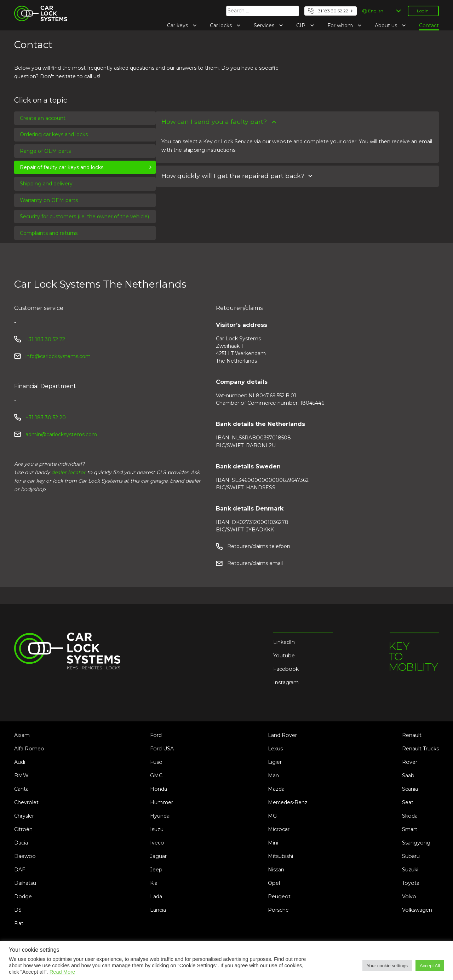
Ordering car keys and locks (54, 134)
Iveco (157, 843)
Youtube (284, 656)
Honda (159, 789)
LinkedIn (284, 642)
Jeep (156, 870)
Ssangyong (416, 843)
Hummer (162, 802)
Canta (21, 789)
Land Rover (282, 735)
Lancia (158, 910)
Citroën (23, 829)
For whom (341, 25)
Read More (62, 972)
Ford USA (162, 749)
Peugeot (279, 897)
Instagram (286, 682)
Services (265, 25)
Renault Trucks (420, 749)
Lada (156, 897)
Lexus (275, 749)
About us (387, 25)
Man (273, 776)
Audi (20, 762)
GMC (156, 776)
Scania (410, 789)
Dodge (23, 897)
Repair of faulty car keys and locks (62, 167)
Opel (274, 883)
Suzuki (410, 870)
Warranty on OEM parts (49, 200)
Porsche (278, 910)
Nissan (276, 870)
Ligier (275, 762)
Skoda (410, 816)
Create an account (43, 118)
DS (18, 910)
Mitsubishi (280, 856)
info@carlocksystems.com (58, 356)
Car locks (222, 25)
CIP (302, 25)
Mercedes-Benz (288, 802)
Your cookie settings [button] (387, 966)
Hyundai (160, 816)
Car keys (178, 25)
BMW (21, 776)
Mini (273, 843)
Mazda (276, 789)
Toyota (411, 883)
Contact (429, 25)
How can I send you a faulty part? (214, 122)
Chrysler (24, 816)
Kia (154, 883)
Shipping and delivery (46, 184)
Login (423, 11)
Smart (410, 829)
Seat (408, 802)
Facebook (286, 669)
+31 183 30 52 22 (332, 11)
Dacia (21, 843)
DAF (20, 870)
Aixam (22, 735)
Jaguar (158, 856)
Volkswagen (417, 910)
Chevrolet (26, 802)
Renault (412, 735)
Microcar (279, 829)
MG (272, 816)
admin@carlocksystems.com (61, 434)
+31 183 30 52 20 (46, 417)
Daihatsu (25, 883)
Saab (408, 776)
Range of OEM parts (45, 151)
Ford (156, 735)
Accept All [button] (430, 966)
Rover (410, 762)
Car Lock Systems (37, 10)
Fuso (156, 762)
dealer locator (68, 472)
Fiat (19, 923)
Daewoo (25, 856)
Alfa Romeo (29, 749)
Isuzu (157, 829)
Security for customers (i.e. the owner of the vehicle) (84, 217)
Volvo (409, 897)
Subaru (411, 856)
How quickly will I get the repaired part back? (233, 176)
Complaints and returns (49, 233)
